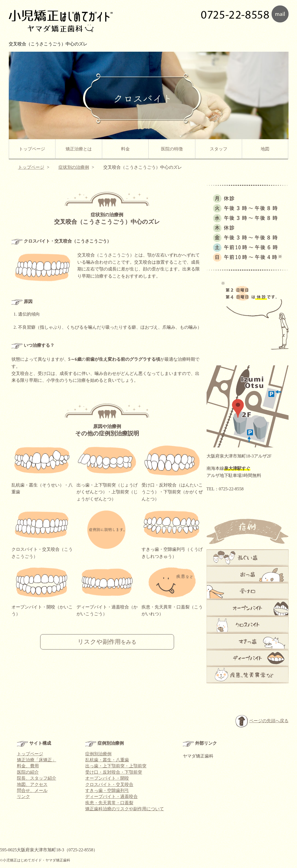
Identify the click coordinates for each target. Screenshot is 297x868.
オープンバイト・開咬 (107, 778)
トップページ (32, 149)
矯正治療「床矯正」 (37, 760)
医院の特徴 (172, 149)
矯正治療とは (79, 149)
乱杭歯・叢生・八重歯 (107, 760)
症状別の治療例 (74, 167)
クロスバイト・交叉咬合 (109, 784)
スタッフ (219, 149)
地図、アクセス (32, 784)
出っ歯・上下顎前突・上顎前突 (116, 766)
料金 (125, 149)
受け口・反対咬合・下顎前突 (114, 772)
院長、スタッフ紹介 (37, 778)
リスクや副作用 (107, 642)
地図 (265, 149)
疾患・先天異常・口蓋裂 (109, 803)
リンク (23, 796)
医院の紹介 (28, 772)
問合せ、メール (32, 790)
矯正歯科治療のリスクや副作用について (125, 809)
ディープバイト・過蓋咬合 (111, 796)
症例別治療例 (98, 754)
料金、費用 (28, 766)
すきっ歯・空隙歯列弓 (107, 790)
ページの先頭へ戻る (262, 721)
